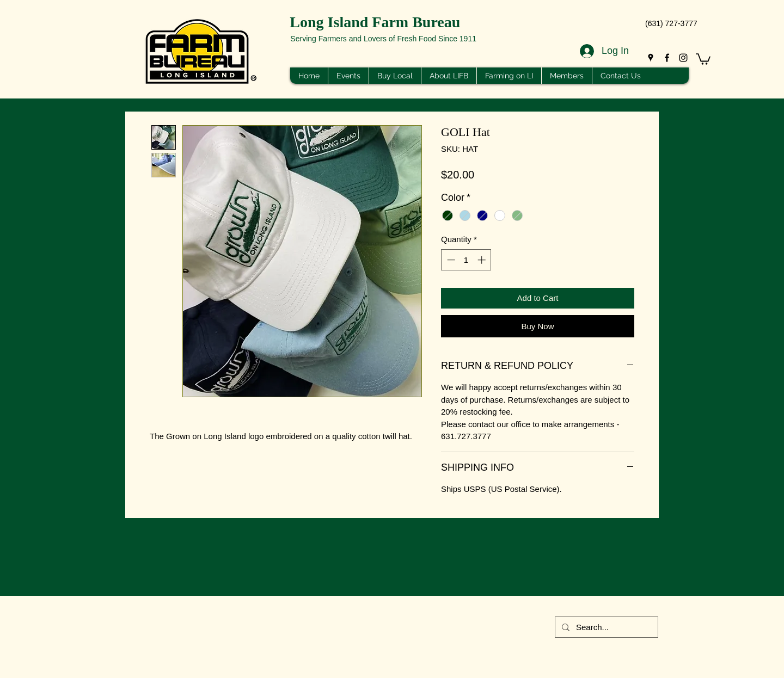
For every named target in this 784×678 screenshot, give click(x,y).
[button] (703, 58)
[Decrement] (450, 260)
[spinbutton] (466, 260)
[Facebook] (667, 58)
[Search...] (605, 627)
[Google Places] (651, 58)
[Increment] (483, 260)
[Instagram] (683, 58)
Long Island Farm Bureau (375, 22)
